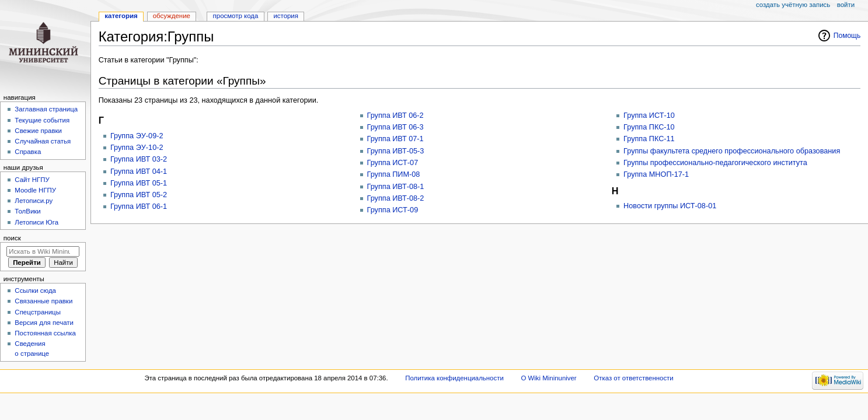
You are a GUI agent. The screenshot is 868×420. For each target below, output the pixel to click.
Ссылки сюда (35, 290)
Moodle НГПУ (35, 190)
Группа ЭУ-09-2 (137, 136)
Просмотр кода (236, 16)
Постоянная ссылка (45, 333)
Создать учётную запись (793, 5)
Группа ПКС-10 (649, 127)
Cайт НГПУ (32, 180)
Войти (846, 5)
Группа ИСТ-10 (649, 116)
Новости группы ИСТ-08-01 (670, 206)
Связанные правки (43, 301)
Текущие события (42, 120)
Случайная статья (43, 141)
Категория (121, 16)
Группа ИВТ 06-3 (395, 127)
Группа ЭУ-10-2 (137, 148)
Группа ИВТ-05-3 (396, 151)
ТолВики (27, 211)
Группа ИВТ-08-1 (396, 187)
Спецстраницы (38, 312)
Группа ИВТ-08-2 (396, 198)
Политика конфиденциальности (454, 378)
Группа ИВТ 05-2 (139, 195)
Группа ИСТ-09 (393, 210)
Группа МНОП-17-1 (656, 174)
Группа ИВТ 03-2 (139, 159)
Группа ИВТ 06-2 (395, 116)
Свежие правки (38, 131)
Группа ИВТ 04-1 (139, 171)
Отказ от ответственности (633, 378)
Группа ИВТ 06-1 (139, 206)
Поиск (12, 238)
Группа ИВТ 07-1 (395, 139)
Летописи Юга (36, 222)
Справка (28, 152)
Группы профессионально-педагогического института (715, 163)
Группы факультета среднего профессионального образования (732, 151)
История (286, 16)
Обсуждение (172, 16)
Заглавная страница (46, 109)
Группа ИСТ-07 (393, 163)
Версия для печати (44, 323)
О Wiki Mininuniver (548, 378)
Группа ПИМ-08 (394, 174)
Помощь (847, 36)
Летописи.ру (34, 201)
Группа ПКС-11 (649, 139)
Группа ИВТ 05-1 (139, 183)
